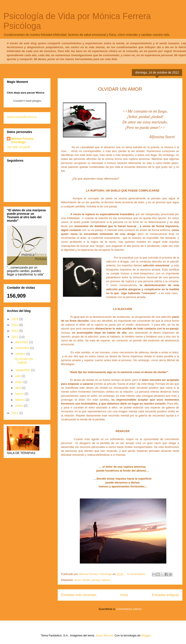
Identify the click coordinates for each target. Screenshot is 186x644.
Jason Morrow (104, 635)
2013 (15, 331)
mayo (19, 382)
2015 (15, 319)
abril (18, 388)
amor (77, 580)
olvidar (86, 580)
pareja (96, 580)
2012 (15, 337)
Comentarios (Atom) (129, 609)
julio (18, 376)
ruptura (106, 580)
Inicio (124, 595)
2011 (15, 413)
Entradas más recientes (79, 595)
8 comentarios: (137, 574)
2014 (15, 325)
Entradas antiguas (165, 595)
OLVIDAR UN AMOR (24, 361)
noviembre (23, 348)
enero (19, 406)
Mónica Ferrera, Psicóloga (22, 140)
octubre (21, 354)
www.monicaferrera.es (22, 117)
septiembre (23, 370)
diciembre (22, 342)
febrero (20, 400)
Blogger (146, 635)
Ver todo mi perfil (18, 147)
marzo (20, 394)
